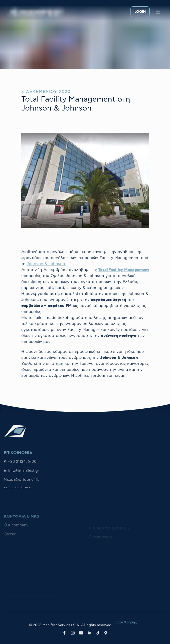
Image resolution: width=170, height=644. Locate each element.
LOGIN (140, 12)
